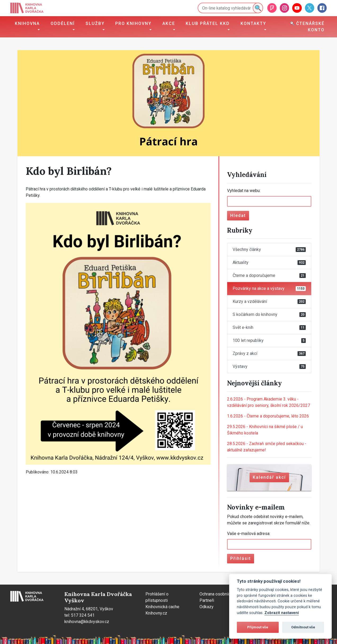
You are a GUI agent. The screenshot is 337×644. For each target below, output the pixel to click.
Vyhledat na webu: (244, 191)
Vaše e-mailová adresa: (249, 534)
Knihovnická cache (162, 607)
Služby (95, 23)
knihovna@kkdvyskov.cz (87, 622)
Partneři (207, 600)
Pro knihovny (133, 23)
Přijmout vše (258, 627)
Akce (169, 23)
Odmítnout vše (303, 627)
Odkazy (207, 607)
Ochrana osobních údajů (221, 594)
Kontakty (253, 23)
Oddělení (63, 23)
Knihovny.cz (156, 613)
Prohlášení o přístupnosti (157, 597)
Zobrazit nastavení (282, 613)
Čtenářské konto (307, 27)
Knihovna (27, 23)
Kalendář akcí (269, 477)
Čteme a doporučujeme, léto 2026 (268, 416)
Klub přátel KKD (208, 23)
